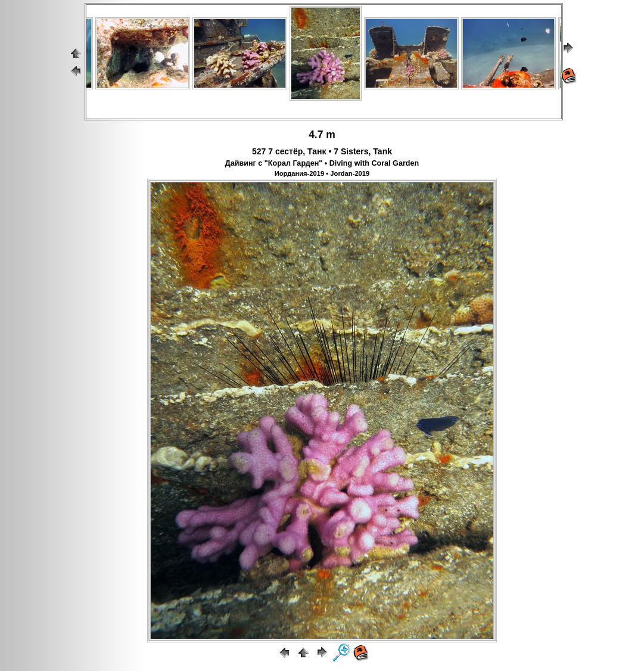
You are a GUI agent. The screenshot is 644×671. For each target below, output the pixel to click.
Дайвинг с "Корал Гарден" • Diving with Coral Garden (322, 163)
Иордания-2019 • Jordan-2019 (322, 173)
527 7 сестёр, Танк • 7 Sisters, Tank (322, 151)
